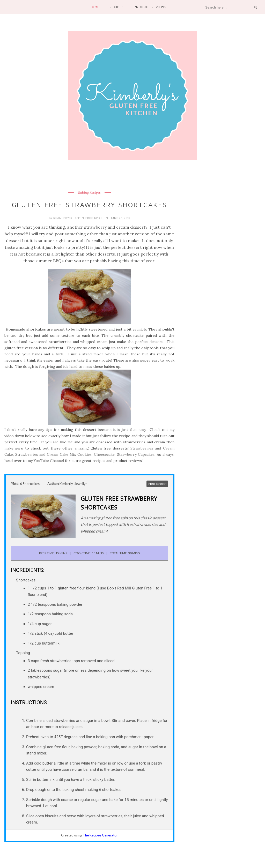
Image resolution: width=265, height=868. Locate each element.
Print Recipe (157, 484)
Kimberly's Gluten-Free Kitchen (81, 218)
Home (94, 7)
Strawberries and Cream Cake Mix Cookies (53, 454)
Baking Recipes (89, 193)
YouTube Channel (49, 461)
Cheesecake (104, 454)
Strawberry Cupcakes (136, 454)
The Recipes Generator (100, 835)
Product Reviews (150, 7)
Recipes (117, 7)
